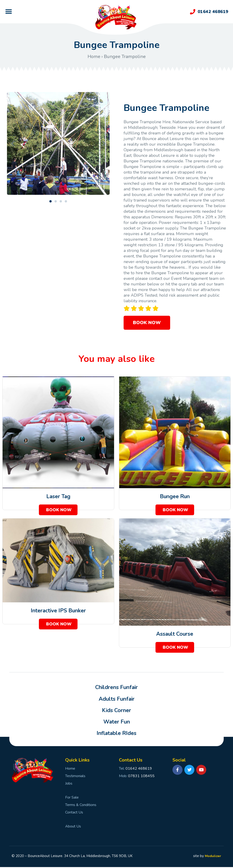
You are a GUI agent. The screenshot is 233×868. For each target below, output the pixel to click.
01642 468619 (213, 12)
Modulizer (213, 857)
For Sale (72, 798)
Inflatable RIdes (116, 734)
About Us (73, 827)
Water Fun (117, 723)
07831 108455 (141, 777)
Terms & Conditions (81, 806)
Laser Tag (58, 496)
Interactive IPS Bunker (58, 611)
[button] (8, 12)
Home (94, 57)
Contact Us (74, 813)
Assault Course (175, 634)
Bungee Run (175, 496)
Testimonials (75, 777)
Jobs (69, 784)
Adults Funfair (116, 699)
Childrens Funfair (116, 688)
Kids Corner (117, 711)
